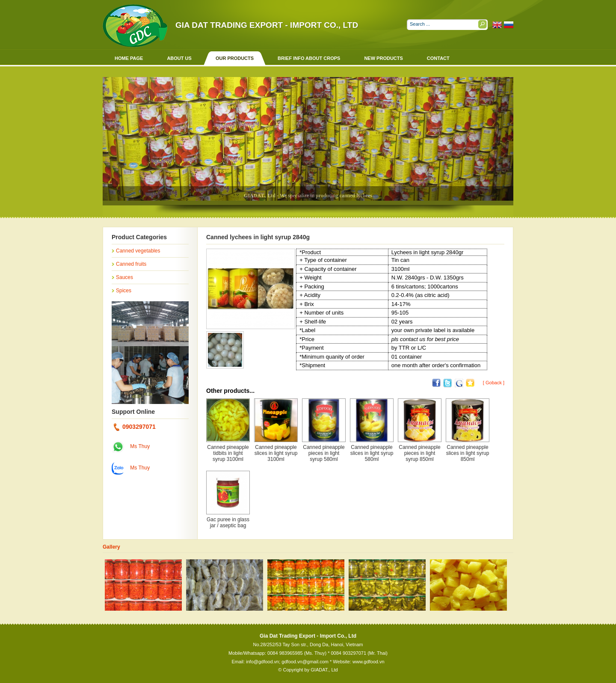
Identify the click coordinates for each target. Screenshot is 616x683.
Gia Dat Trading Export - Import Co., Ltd (267, 25)
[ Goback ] (494, 383)
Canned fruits (131, 264)
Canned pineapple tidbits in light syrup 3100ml (228, 453)
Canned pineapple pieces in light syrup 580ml (324, 453)
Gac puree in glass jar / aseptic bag (228, 523)
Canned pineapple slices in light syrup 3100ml (276, 453)
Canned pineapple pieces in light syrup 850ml (419, 453)
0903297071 (135, 427)
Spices (124, 291)
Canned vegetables (138, 251)
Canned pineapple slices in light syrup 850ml (468, 453)
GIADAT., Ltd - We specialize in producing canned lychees (308, 196)
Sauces (124, 277)
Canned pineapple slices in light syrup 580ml (372, 453)
